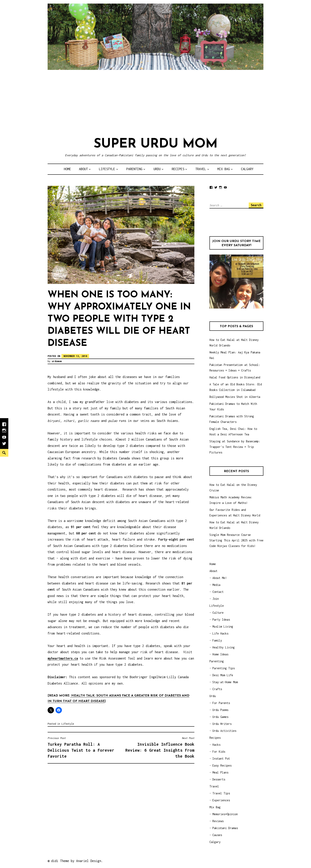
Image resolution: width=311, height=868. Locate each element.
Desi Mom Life (223, 675)
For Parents (221, 703)
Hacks (216, 745)
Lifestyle (107, 169)
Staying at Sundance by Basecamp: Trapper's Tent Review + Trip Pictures (235, 447)
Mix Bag (224, 169)
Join (216, 599)
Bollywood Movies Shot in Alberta (235, 397)
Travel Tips (221, 793)
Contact (218, 592)
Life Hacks (220, 633)
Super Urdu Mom (156, 144)
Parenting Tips (224, 668)
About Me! (220, 578)
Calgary (247, 169)
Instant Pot (221, 759)
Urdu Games (220, 717)
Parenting (134, 169)
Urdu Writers (222, 724)
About (83, 169)
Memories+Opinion (225, 814)
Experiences (221, 800)
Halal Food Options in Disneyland (235, 377)
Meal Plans (220, 772)
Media (216, 585)
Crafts (217, 689)
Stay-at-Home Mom (225, 682)
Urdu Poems (220, 710)
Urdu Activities (224, 731)
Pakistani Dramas (225, 828)
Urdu (157, 169)
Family (217, 640)
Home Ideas (220, 654)
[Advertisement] (155, 103)
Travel (201, 169)
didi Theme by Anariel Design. (77, 861)
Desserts (219, 779)
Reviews (218, 821)
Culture (218, 613)
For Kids (219, 752)
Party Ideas (221, 620)
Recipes (178, 169)
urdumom (57, 361)
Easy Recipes (222, 765)
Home (67, 169)
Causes (217, 835)
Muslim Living (223, 626)
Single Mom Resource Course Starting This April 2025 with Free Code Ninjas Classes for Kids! (236, 540)
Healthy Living (224, 647)
